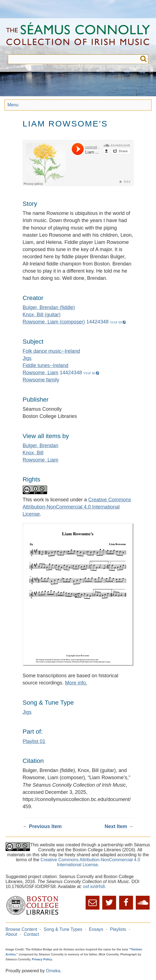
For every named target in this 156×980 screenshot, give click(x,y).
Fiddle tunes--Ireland (46, 365)
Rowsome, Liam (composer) (54, 322)
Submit (143, 59)
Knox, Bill (33, 453)
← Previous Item (42, 826)
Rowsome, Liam (41, 373)
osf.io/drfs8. (95, 887)
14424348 (98, 322)
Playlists (118, 929)
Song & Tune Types (63, 929)
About (11, 934)
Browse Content (21, 929)
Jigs (27, 358)
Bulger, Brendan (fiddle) (49, 307)
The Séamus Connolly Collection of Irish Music (78, 36)
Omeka (53, 971)
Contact (31, 934)
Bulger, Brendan (41, 446)
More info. (76, 683)
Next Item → (119, 826)
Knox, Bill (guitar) (42, 315)
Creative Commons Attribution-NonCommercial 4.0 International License (77, 507)
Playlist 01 (34, 741)
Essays (96, 929)
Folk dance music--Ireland (51, 351)
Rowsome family (41, 380)
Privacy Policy (42, 959)
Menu (13, 105)
